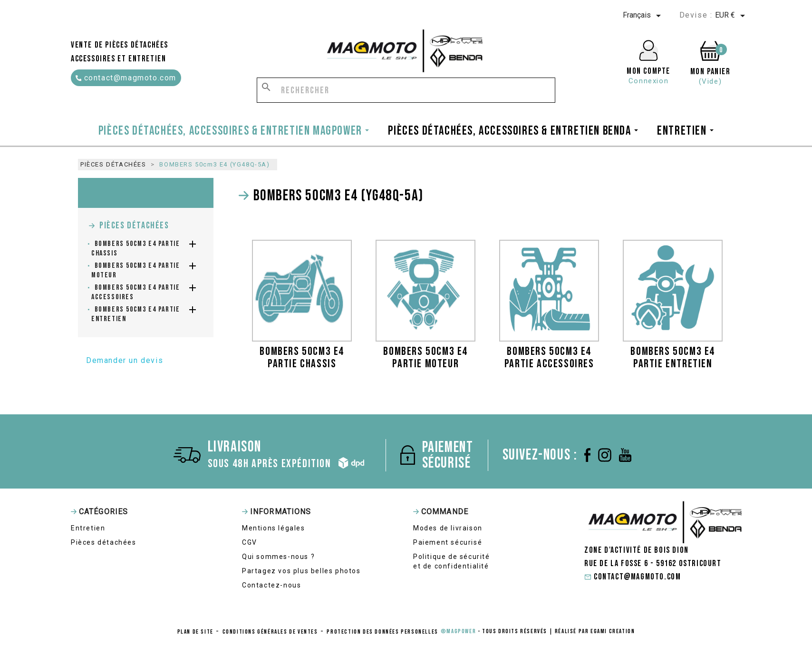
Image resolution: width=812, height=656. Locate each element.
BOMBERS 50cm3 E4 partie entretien (135, 314)
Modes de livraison (448, 528)
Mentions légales (274, 528)
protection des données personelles (382, 632)
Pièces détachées (134, 225)
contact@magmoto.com (126, 78)
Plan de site (195, 632)
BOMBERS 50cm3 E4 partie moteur (135, 270)
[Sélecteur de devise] (732, 16)
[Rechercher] (406, 90)
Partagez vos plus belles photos (301, 571)
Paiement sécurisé (448, 542)
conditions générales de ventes (270, 632)
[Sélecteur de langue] (643, 16)
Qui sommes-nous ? (278, 557)
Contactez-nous (271, 585)
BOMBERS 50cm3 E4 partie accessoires (135, 292)
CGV (250, 542)
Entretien (88, 528)
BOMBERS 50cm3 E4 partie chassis (135, 249)
